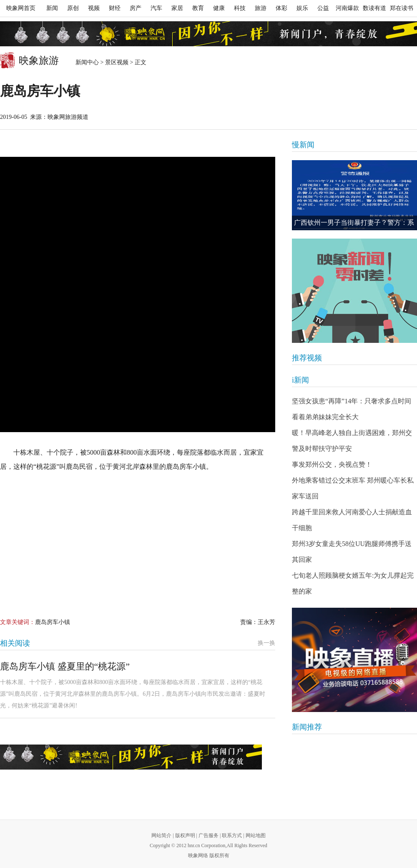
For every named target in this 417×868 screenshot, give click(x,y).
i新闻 (300, 380)
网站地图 (256, 835)
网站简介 (161, 835)
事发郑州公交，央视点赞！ (332, 464)
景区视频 (117, 62)
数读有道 (374, 8)
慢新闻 (303, 145)
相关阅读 (15, 643)
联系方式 (232, 835)
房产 (136, 8)
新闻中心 (87, 62)
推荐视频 (307, 358)
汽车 (156, 8)
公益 (323, 8)
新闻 (52, 8)
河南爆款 (347, 8)
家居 (177, 8)
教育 (198, 8)
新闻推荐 (307, 727)
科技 (240, 8)
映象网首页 (21, 8)
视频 (94, 8)
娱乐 (302, 8)
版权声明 (185, 835)
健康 (219, 8)
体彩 (281, 8)
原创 (73, 8)
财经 (115, 8)
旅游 (261, 8)
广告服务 (208, 835)
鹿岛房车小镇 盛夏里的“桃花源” (65, 666)
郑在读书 (402, 8)
